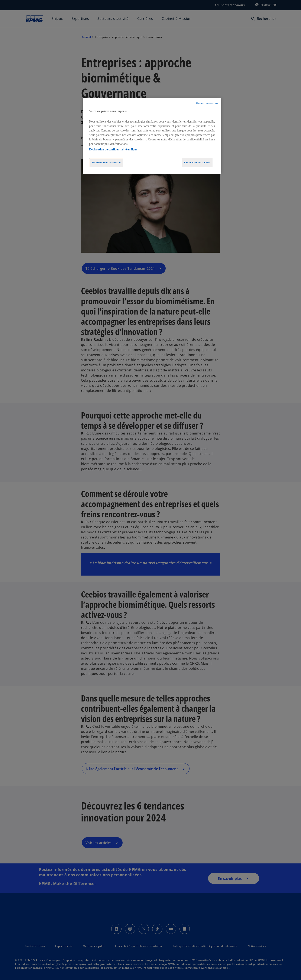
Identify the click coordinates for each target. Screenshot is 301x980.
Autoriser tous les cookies (106, 162)
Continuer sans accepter (207, 103)
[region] (152, 136)
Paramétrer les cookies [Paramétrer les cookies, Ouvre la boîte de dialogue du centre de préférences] (197, 162)
